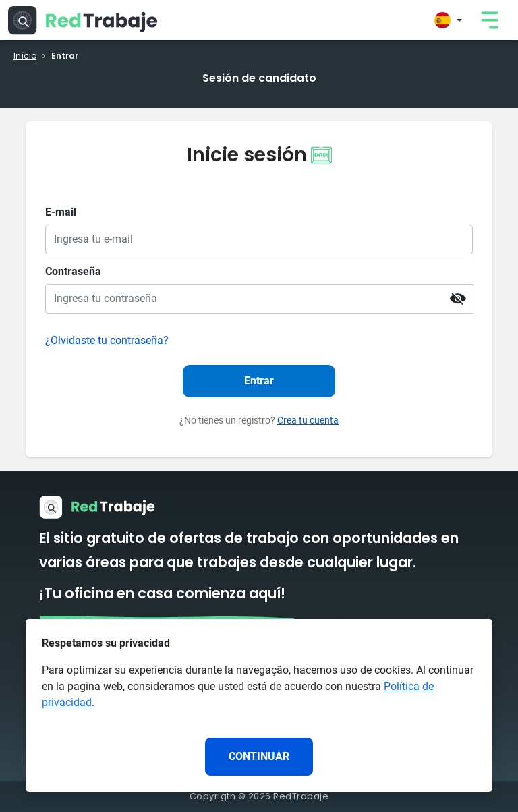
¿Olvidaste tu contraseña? (107, 340)
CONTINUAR (259, 756)
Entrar (259, 381)
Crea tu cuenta (308, 420)
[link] (490, 20)
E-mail (61, 212)
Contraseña (73, 271)
